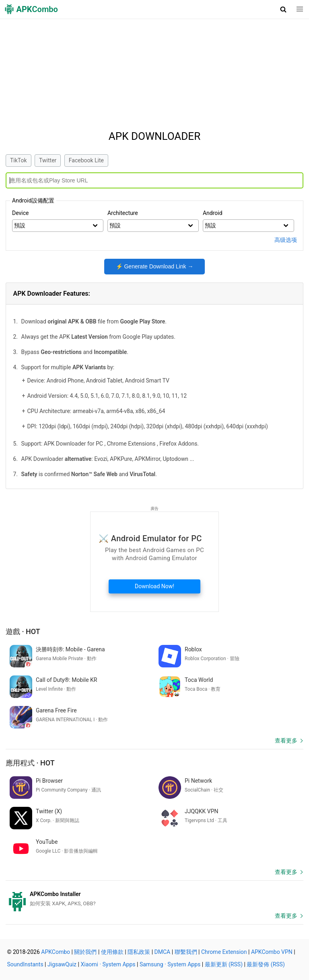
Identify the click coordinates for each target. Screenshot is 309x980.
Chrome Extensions (131, 444)
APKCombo (56, 952)
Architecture (123, 213)
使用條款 (112, 952)
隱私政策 (139, 952)
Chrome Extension (224, 952)
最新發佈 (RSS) (266, 964)
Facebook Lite (86, 160)
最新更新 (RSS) (224, 964)
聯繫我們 (186, 952)
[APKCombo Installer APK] (154, 899)
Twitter (48, 160)
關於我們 (85, 952)
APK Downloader (154, 136)
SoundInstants (25, 964)
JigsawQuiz (62, 964)
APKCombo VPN (272, 952)
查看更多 (286, 741)
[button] (283, 9)
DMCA (163, 952)
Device (20, 213)
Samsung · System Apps (170, 964)
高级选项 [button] (286, 240)
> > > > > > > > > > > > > (248, 226)
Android (213, 213)
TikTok (19, 160)
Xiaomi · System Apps (108, 964)
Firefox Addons (178, 444)
